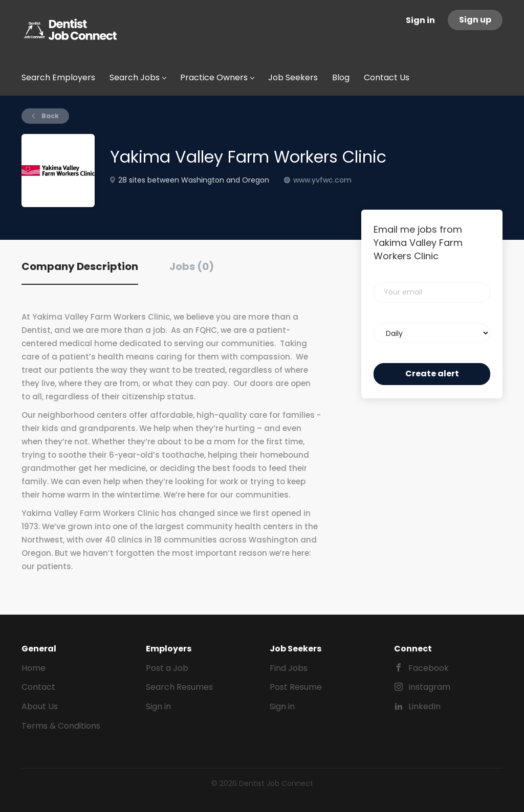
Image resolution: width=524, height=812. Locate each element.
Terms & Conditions (61, 726)
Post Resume (296, 687)
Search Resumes (179, 687)
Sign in (420, 20)
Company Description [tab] (80, 266)
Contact (38, 687)
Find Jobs (289, 668)
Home (34, 668)
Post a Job (167, 668)
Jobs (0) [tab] (192, 266)
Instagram (429, 687)
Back (49, 116)
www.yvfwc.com (322, 180)
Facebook (429, 668)
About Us (40, 706)
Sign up (475, 20)
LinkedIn (424, 706)
